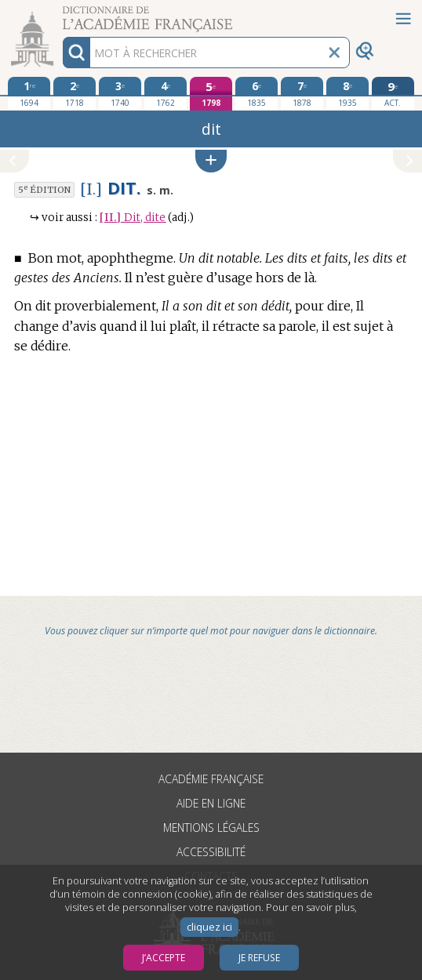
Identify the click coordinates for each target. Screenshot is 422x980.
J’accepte (164, 958)
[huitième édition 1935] (347, 93)
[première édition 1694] (29, 93)
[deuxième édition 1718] (75, 93)
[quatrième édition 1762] (166, 93)
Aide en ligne (211, 803)
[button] (211, 161)
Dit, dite (133, 218)
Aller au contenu (61, 14)
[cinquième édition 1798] (211, 94)
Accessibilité (211, 852)
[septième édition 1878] (302, 93)
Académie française (211, 779)
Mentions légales (211, 828)
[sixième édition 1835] (256, 93)
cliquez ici (209, 927)
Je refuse (259, 958)
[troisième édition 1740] (120, 93)
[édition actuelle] (393, 94)
